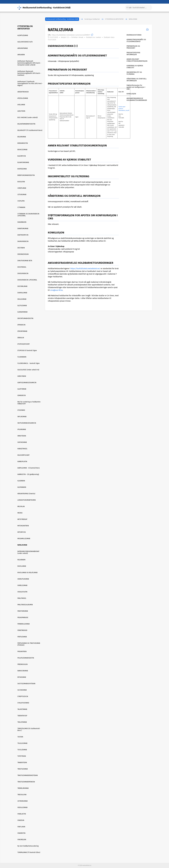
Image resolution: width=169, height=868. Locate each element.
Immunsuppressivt (55, 202)
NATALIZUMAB (133, 19)
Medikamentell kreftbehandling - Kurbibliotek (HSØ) (62, 19)
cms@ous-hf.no (56, 290)
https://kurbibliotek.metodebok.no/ (85, 269)
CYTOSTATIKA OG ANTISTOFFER (114, 19)
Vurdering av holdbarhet (92, 19)
